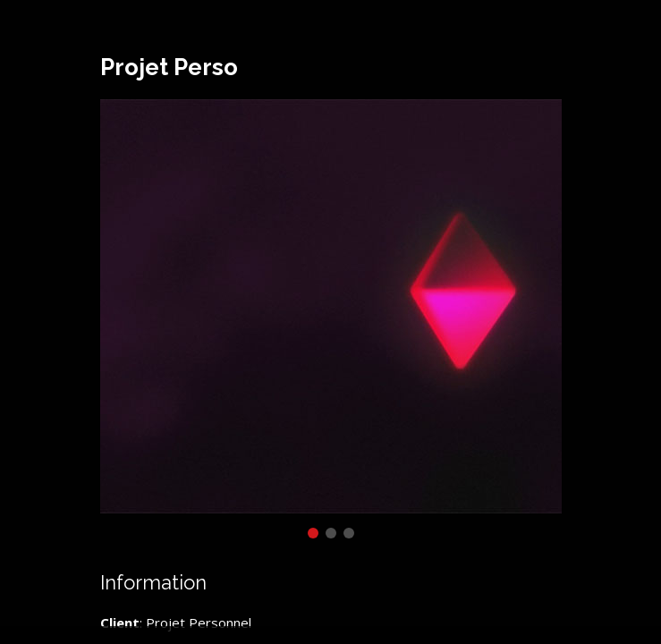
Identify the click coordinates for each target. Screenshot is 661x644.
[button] (313, 533)
